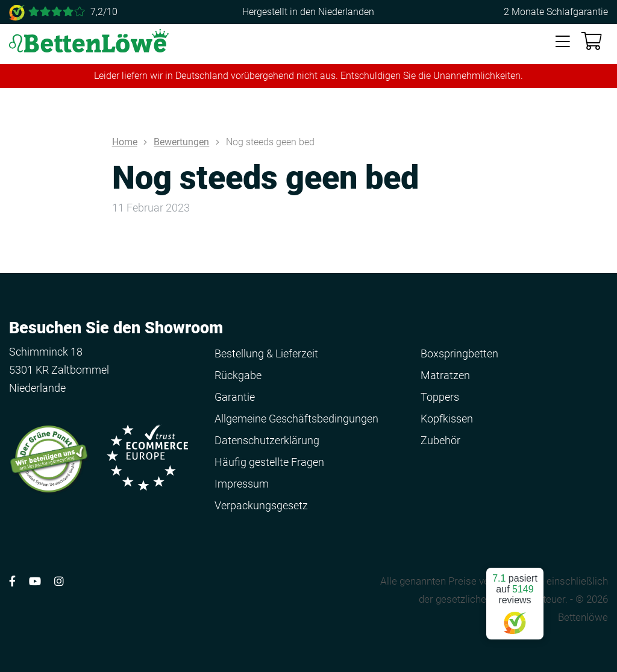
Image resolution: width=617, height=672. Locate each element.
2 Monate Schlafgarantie (556, 12)
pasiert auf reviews (515, 599)
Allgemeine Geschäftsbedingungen (296, 419)
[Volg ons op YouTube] (35, 581)
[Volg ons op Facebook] (12, 581)
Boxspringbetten (459, 353)
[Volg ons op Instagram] (59, 581)
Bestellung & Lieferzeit (266, 353)
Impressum (242, 484)
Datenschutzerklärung (267, 440)
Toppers (440, 397)
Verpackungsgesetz (261, 505)
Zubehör (440, 440)
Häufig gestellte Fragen (269, 462)
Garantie (235, 397)
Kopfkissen (447, 419)
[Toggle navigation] (563, 42)
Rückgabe (238, 375)
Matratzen (445, 375)
